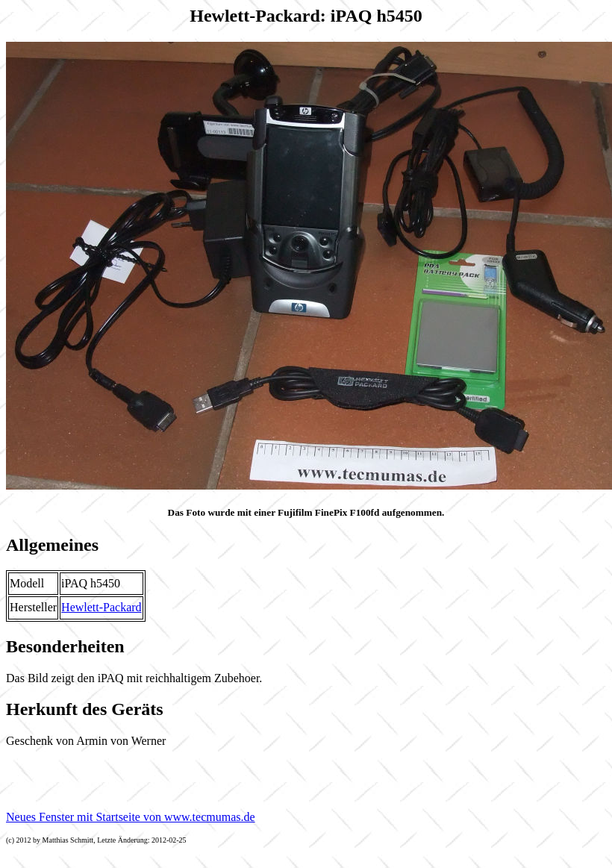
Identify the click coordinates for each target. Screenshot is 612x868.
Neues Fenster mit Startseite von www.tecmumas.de (131, 817)
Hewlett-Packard (102, 607)
